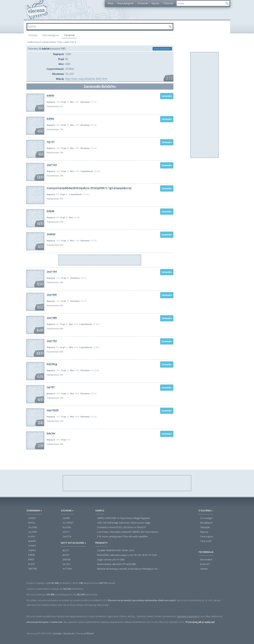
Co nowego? (206, 518)
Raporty (155, 3)
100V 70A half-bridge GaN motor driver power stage (124, 523)
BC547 (66, 555)
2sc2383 (32, 532)
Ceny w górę (206, 537)
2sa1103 (52, 165)
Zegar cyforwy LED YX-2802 (111, 560)
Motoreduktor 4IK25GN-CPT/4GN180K (117, 564)
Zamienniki (143, 3)
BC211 (66, 551)
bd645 (31, 555)
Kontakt (58, 633)
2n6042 (51, 234)
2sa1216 (67, 537)
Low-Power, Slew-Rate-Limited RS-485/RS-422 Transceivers (128, 532)
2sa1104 (52, 272)
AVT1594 (67, 569)
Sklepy (110, 3)
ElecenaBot (206, 560)
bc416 (31, 537)
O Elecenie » (206, 510)
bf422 (31, 560)
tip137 (51, 142)
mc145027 (68, 523)
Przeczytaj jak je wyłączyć (200, 622)
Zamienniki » (167, 96)
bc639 (31, 564)
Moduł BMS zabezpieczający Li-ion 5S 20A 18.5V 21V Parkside (128, 555)
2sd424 (32, 550)
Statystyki (205, 527)
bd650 (50, 96)
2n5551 (32, 518)
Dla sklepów (206, 523)
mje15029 (53, 410)
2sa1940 (52, 295)
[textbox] (200, 3)
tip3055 (32, 541)
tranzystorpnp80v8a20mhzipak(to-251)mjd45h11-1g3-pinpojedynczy (89, 188)
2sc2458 (32, 527)
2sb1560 (33, 569)
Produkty (33, 35)
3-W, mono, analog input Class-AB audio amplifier (122, 537)
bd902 (50, 119)
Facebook (69, 633)
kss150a (67, 527)
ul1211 (66, 532)
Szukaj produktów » (162, 49)
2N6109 (66, 560)
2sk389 (66, 518)
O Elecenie (168, 3)
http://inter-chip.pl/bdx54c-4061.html (86, 79)
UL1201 (66, 564)
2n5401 (32, 546)
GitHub (204, 569)
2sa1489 (52, 318)
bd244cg (52, 364)
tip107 (51, 387)
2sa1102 (52, 341)
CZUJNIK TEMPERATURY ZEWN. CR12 (116, 551)
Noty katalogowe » (73, 543)
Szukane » (67, 510)
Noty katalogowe (125, 3)
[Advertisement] (100, 260)
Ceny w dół (206, 541)
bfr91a (32, 523)
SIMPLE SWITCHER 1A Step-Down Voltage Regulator (124, 518)
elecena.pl (37, 10)
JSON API (205, 564)
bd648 (50, 211)
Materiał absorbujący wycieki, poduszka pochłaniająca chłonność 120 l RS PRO (128, 569)
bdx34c (51, 433)
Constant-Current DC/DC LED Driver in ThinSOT (122, 527)
